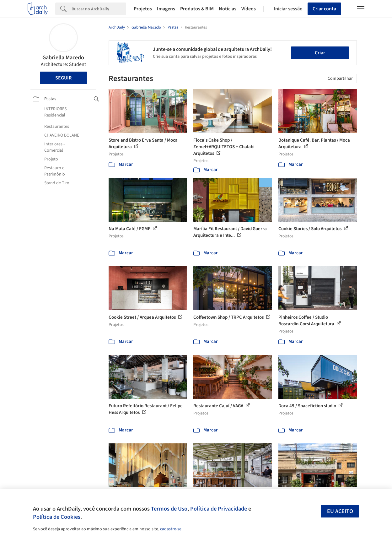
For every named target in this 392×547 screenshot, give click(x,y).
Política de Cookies (57, 517)
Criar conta (324, 9)
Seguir (63, 78)
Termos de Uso (169, 509)
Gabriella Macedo (63, 58)
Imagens (166, 9)
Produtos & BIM (197, 9)
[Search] (99, 9)
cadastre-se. (171, 529)
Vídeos (249, 9)
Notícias (228, 9)
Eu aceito (340, 511)
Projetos (143, 9)
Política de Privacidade (219, 509)
